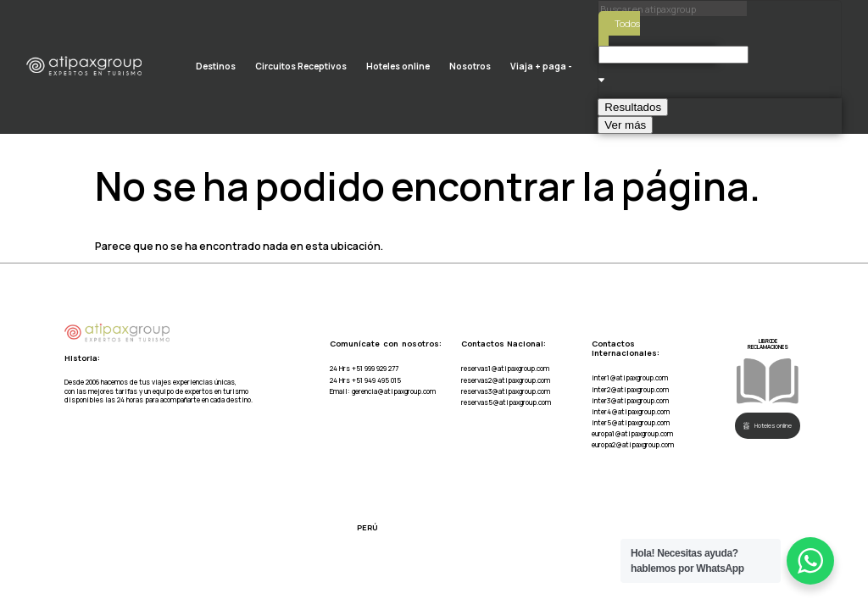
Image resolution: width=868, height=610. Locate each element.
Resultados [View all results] (633, 107)
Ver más (625, 125)
